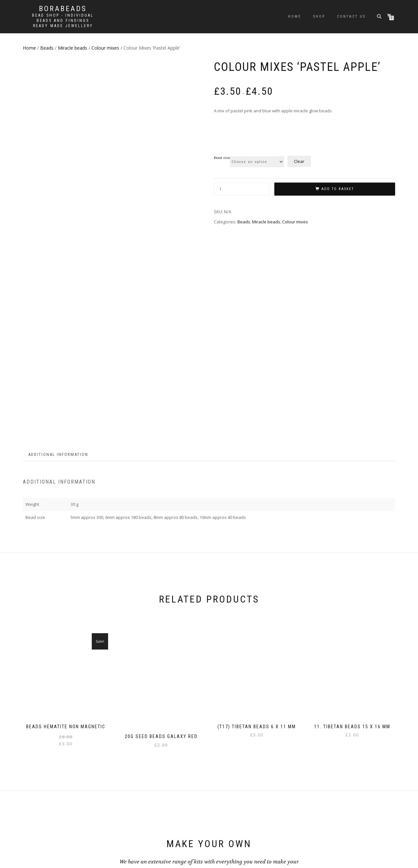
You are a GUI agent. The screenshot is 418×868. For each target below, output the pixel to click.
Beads (47, 48)
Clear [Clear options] (299, 161)
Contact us (351, 16)
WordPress (67, 860)
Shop (319, 16)
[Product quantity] (242, 189)
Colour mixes (105, 48)
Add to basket (338, 189)
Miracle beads (72, 48)
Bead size (222, 158)
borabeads (63, 9)
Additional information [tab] (58, 260)
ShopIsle (31, 860)
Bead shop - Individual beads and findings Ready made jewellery (63, 21)
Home (295, 16)
